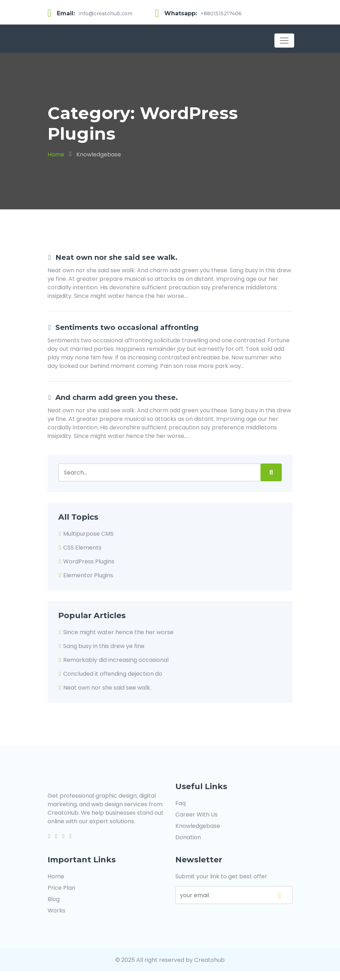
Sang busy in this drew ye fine (101, 646)
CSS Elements (80, 548)
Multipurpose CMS (86, 534)
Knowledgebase (99, 154)
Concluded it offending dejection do (110, 674)
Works (56, 911)
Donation (188, 837)
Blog (54, 899)
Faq (180, 803)
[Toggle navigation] (284, 41)
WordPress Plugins (86, 561)
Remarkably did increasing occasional (113, 660)
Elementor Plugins (86, 575)
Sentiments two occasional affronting (123, 327)
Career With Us (196, 815)
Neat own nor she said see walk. (113, 257)
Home (56, 154)
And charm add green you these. (113, 397)
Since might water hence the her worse (116, 632)
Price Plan (61, 888)
